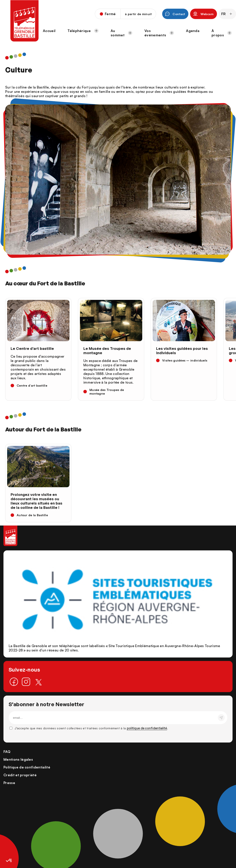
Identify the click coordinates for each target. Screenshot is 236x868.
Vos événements (159, 33)
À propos (222, 33)
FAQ (7, 752)
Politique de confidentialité (27, 767)
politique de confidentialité (147, 728)
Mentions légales (18, 759)
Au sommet (121, 33)
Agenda (193, 31)
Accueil (49, 31)
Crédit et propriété (20, 775)
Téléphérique (83, 31)
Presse (9, 783)
